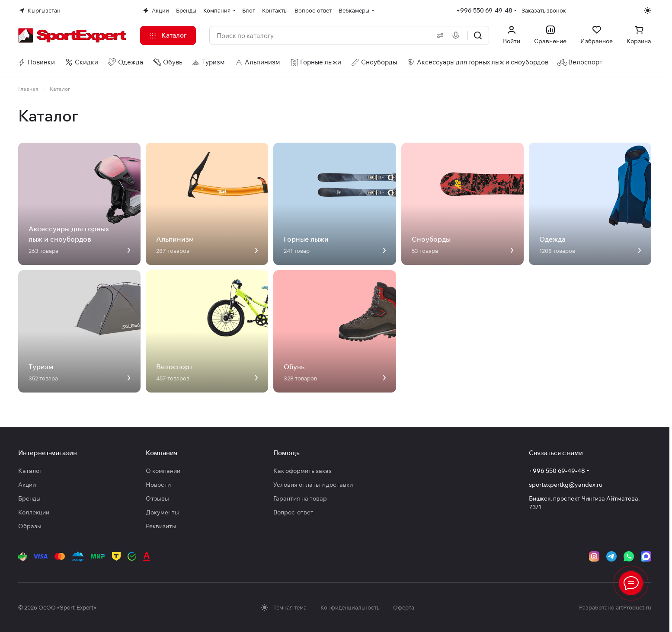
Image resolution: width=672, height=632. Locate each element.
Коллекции (34, 512)
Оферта (404, 607)
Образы (30, 526)
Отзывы (157, 498)
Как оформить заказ (302, 471)
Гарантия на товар (300, 498)
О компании (163, 471)
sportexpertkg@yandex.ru (566, 485)
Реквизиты (161, 526)
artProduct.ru (634, 607)
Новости (158, 485)
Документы (162, 512)
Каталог (30, 471)
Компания (162, 453)
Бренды (29, 498)
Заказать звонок (544, 10)
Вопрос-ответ (293, 512)
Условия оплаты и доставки (313, 485)
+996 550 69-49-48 (484, 10)
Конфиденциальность (350, 607)
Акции (27, 485)
